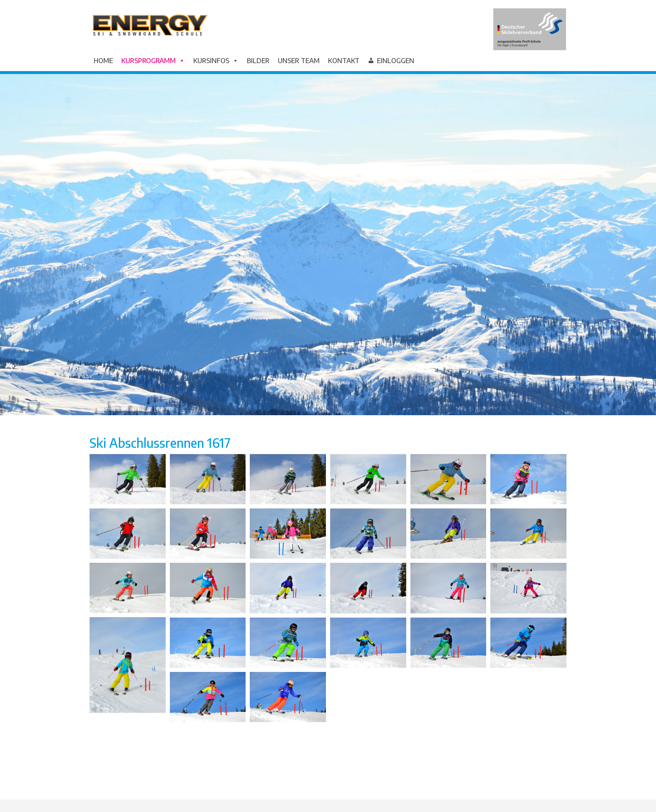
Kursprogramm (153, 61)
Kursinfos (216, 61)
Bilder (258, 61)
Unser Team (299, 61)
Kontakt (344, 61)
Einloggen (396, 61)
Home (103, 61)
